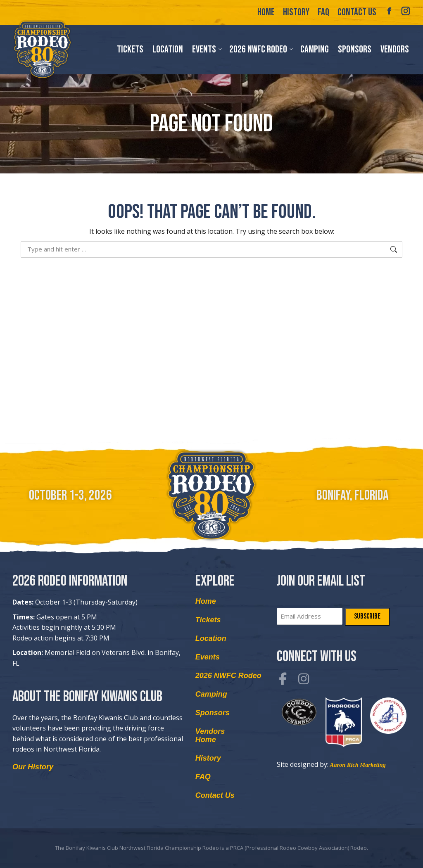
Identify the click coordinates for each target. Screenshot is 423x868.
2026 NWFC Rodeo (228, 676)
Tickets (208, 620)
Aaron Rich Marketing (358, 764)
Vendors (210, 731)
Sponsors (213, 713)
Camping (211, 694)
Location (211, 638)
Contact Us (215, 795)
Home (206, 601)
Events (208, 657)
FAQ (203, 777)
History (208, 758)
